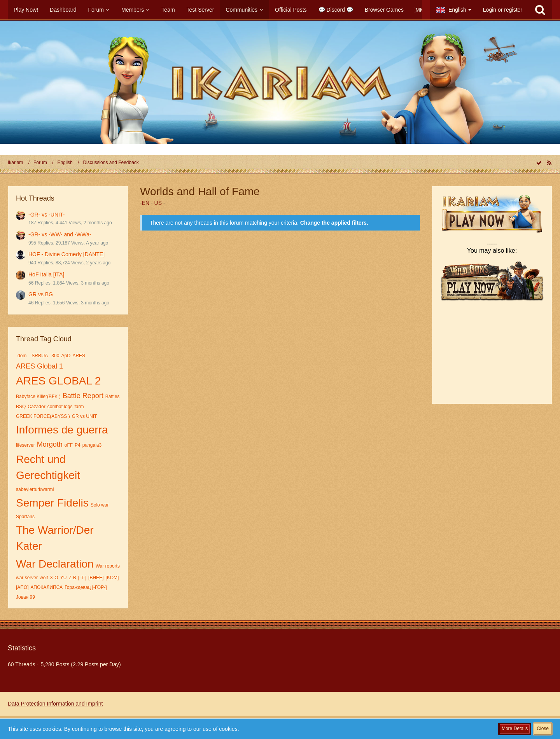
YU (64, 578)
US (158, 203)
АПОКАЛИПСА (47, 587)
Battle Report (83, 396)
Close (543, 729)
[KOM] (112, 578)
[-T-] (82, 578)
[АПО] (22, 587)
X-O (54, 578)
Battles (113, 397)
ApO (66, 356)
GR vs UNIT (85, 416)
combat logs (60, 407)
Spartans (25, 517)
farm (79, 407)
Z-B (72, 578)
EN (146, 203)
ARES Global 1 (39, 366)
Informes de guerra (62, 430)
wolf (44, 578)
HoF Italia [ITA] (46, 274)
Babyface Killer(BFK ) (38, 397)
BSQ (21, 407)
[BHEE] (96, 578)
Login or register (503, 10)
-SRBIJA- (40, 356)
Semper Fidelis (52, 503)
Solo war (100, 505)
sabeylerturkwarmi (35, 489)
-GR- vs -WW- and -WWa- (60, 234)
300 (55, 356)
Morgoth (50, 444)
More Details (515, 729)
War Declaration (55, 564)
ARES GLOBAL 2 (58, 381)
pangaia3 (92, 445)
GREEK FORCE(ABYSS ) (43, 416)
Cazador (36, 407)
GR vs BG (41, 294)
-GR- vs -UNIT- (46, 215)
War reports (108, 566)
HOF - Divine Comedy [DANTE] (66, 254)
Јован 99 (25, 597)
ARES (79, 356)
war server (27, 578)
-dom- (22, 356)
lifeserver (25, 445)
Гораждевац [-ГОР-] (86, 587)
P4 (78, 445)
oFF (69, 445)
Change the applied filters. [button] (334, 223)
